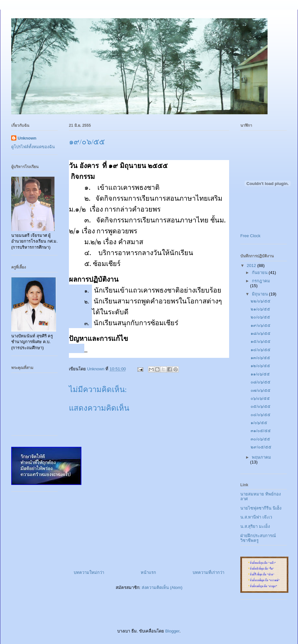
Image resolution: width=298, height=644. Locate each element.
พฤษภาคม (261, 457)
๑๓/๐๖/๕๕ (260, 358)
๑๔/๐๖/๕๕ (260, 350)
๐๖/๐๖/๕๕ (260, 398)
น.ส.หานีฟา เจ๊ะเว (256, 517)
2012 (252, 266)
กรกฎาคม (261, 281)
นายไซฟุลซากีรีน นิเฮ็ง (261, 508)
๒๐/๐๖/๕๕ (260, 317)
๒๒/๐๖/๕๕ (260, 301)
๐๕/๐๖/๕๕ (260, 406)
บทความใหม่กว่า (89, 572)
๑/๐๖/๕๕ (259, 423)
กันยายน (260, 273)
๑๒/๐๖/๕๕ (260, 366)
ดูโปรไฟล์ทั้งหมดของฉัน (33, 147)
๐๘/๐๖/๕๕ (260, 382)
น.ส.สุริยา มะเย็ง (255, 526)
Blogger (172, 631)
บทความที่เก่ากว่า (208, 572)
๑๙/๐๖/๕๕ (260, 325)
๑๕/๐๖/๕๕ (260, 341)
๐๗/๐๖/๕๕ (260, 390)
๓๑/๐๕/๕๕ (261, 431)
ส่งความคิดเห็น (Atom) (162, 588)
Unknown (27, 138)
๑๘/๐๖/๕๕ (260, 333)
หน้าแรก (148, 572)
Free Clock (250, 236)
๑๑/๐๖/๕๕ (260, 374)
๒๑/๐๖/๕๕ (260, 309)
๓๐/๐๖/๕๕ (260, 439)
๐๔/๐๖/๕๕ (260, 415)
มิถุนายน (261, 294)
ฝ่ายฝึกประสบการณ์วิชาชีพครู (258, 538)
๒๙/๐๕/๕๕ (261, 447)
